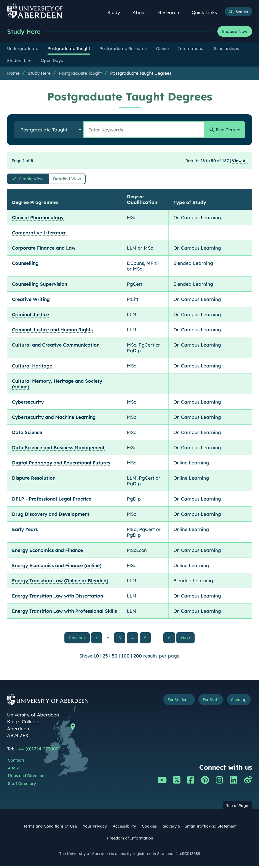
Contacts (16, 762)
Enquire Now (235, 32)
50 (115, 658)
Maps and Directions (27, 778)
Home (13, 74)
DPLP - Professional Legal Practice (52, 500)
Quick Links (207, 12)
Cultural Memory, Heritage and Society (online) (57, 385)
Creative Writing (31, 301)
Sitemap (238, 702)
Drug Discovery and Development (51, 515)
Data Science (27, 434)
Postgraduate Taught (80, 74)
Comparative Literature (39, 234)
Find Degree (226, 130)
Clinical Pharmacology (38, 219)
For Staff (207, 702)
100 (125, 658)
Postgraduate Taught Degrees (141, 74)
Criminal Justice (30, 316)
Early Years (25, 531)
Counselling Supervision (40, 285)
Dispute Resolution (34, 479)
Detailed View (73, 180)
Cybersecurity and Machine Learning (54, 418)
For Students (173, 702)
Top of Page (237, 807)
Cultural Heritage (32, 367)
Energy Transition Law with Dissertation (57, 597)
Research (171, 12)
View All (240, 161)
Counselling (25, 264)
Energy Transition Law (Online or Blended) (60, 582)
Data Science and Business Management (58, 449)
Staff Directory (22, 785)
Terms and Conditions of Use (50, 828)
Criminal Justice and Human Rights (52, 331)
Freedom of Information (130, 840)
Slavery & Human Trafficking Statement (200, 828)
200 (138, 658)
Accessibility (124, 828)
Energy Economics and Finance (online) (57, 567)
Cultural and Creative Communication (56, 346)
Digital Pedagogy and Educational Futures (61, 464)
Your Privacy (95, 828)
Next (185, 639)
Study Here (25, 32)
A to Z (13, 770)
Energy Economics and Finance (47, 551)
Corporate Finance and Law (44, 249)
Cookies (149, 828)
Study (116, 12)
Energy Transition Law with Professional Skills (64, 612)
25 (105, 658)
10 (96, 658)
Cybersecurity (28, 403)
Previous (82, 639)
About (142, 12)
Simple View (33, 180)
